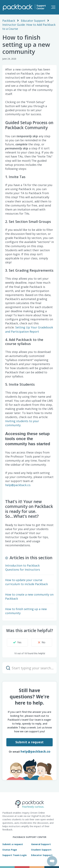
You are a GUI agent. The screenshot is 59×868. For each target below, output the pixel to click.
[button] (53, 7)
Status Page (10, 850)
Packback (9, 21)
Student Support (41, 850)
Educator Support (33, 21)
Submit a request (29, 742)
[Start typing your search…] (29, 668)
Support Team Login (14, 855)
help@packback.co (18, 485)
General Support (41, 844)
